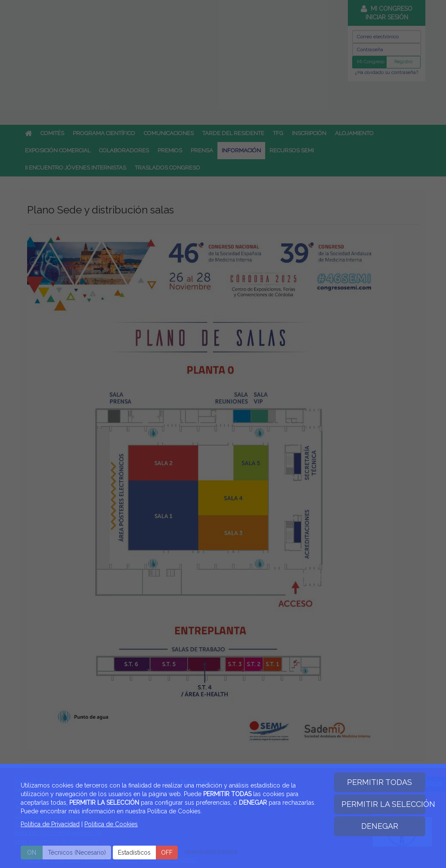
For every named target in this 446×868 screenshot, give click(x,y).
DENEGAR (380, 826)
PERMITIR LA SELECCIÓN (384, 804)
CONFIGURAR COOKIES (211, 852)
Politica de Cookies (111, 824)
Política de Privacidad (50, 824)
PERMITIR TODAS (379, 782)
